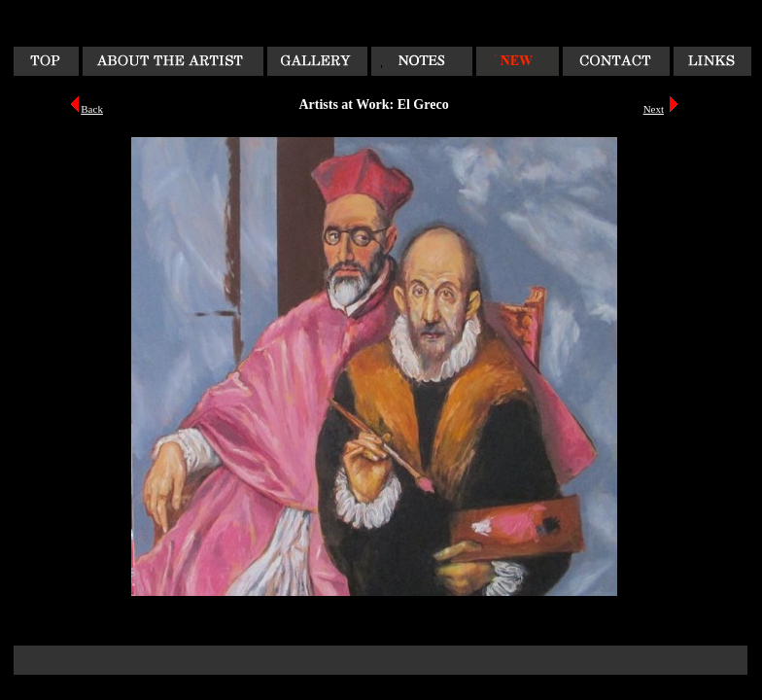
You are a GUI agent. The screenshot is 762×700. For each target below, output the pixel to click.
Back (92, 109)
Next (654, 109)
